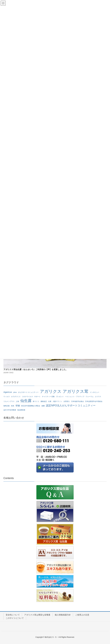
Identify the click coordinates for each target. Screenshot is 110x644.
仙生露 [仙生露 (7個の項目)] (26, 401)
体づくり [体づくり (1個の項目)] (36, 401)
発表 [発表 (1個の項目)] (13, 406)
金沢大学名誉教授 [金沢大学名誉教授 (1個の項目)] (10, 410)
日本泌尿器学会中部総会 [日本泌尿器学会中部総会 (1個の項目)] (94, 401)
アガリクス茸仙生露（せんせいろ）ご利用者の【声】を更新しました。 (36, 369)
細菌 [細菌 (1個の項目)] (43, 406)
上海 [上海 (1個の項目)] (17, 401)
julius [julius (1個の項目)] (15, 392)
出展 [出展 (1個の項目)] (50, 401)
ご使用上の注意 (82, 615)
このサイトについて (15, 618)
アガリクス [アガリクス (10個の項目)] (51, 391)
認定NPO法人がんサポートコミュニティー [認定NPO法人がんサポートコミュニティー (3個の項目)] (71, 405)
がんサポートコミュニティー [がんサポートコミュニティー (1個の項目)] (28, 392)
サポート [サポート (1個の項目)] (37, 397)
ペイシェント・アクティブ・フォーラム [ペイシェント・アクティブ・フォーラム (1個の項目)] (79, 397)
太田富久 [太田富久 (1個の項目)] (67, 401)
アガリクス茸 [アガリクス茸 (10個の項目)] (76, 391)
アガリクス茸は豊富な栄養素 (37, 615)
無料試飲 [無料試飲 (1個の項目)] (7, 406)
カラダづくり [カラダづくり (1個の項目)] (16, 397)
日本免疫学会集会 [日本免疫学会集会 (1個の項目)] (77, 401)
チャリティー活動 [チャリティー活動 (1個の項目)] (48, 397)
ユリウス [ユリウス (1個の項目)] (98, 397)
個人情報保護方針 (63, 615)
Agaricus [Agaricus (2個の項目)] (8, 392)
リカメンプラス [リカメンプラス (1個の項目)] (9, 401)
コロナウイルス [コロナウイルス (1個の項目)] (27, 397)
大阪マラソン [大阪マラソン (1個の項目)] (57, 401)
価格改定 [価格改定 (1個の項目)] (44, 401)
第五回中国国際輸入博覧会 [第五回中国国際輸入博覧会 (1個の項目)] (31, 406)
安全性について (13, 615)
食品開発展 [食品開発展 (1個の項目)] (21, 410)
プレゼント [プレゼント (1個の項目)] (60, 397)
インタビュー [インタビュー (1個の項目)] (95, 392)
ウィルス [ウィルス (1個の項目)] (7, 397)
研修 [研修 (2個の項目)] (18, 406)
